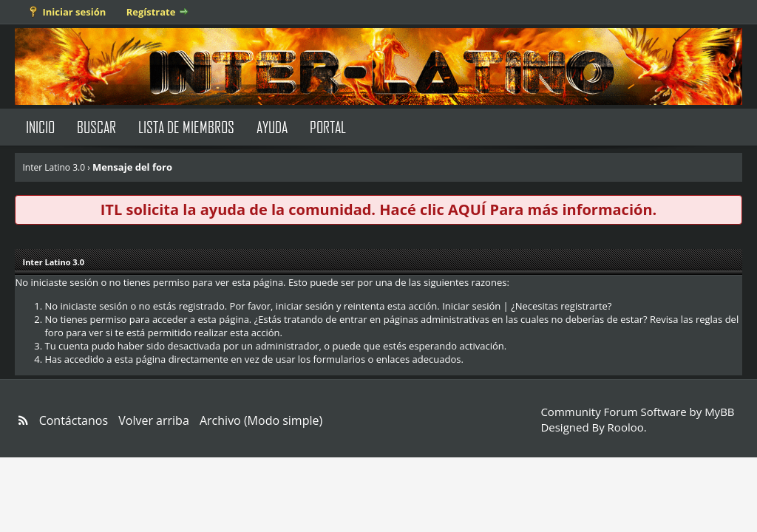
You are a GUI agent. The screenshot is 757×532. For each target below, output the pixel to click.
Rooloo (626, 427)
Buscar (96, 127)
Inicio (40, 127)
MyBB (719, 412)
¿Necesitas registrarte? (561, 306)
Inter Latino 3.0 (54, 167)
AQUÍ (467, 209)
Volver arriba (154, 420)
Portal (328, 127)
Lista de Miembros (186, 127)
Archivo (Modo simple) (261, 420)
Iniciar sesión (74, 12)
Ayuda (272, 127)
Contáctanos (74, 420)
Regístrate (151, 12)
